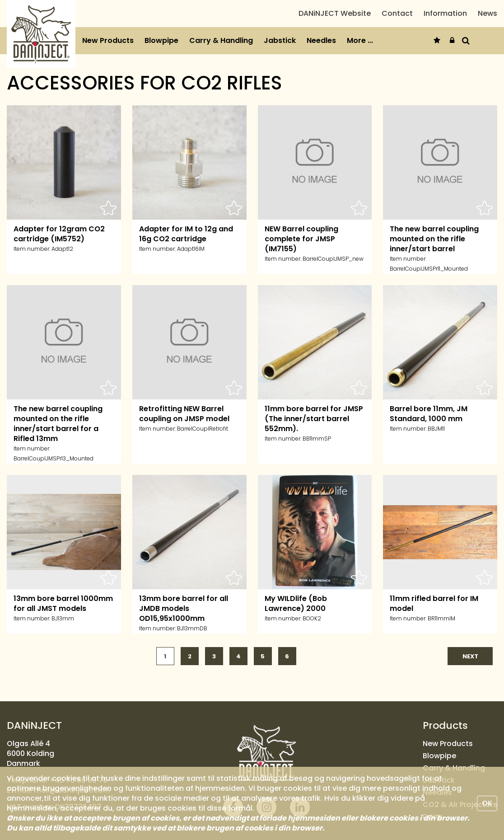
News (488, 21)
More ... (360, 54)
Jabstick (280, 54)
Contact (397, 21)
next (470, 670)
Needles (321, 54)
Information (445, 21)
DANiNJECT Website (335, 21)
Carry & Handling (221, 54)
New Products (108, 54)
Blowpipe (161, 54)
